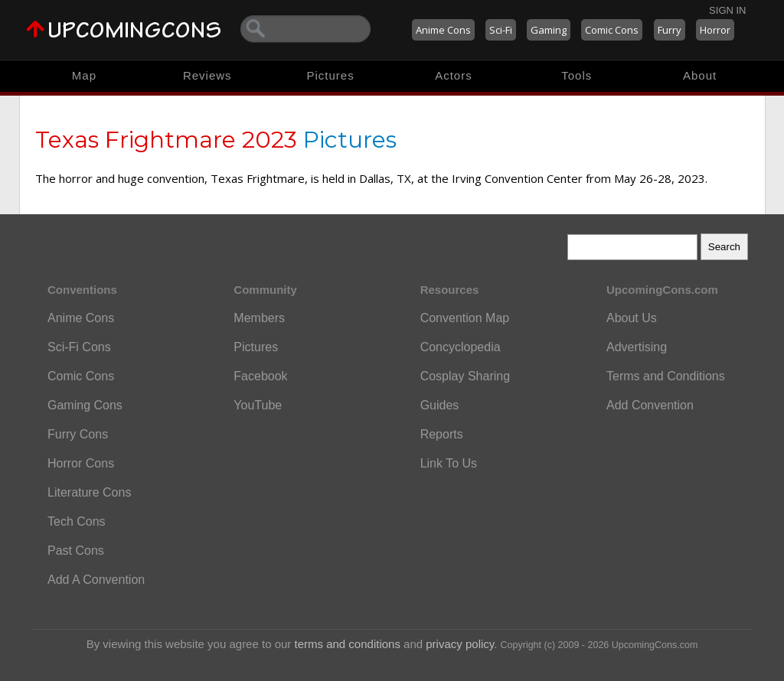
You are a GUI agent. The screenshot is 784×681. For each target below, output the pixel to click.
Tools (577, 75)
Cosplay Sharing (465, 376)
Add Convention (650, 405)
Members (259, 318)
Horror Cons (81, 463)
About (700, 75)
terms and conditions (348, 644)
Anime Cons (443, 30)
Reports (442, 434)
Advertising (637, 347)
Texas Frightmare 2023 (166, 140)
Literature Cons (89, 492)
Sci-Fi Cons (79, 347)
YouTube (258, 405)
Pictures (330, 75)
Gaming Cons (85, 405)
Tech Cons (77, 521)
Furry (670, 30)
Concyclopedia (461, 347)
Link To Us (449, 463)
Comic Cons (612, 30)
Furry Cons (78, 434)
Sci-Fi (501, 30)
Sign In (727, 10)
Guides (440, 405)
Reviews (207, 75)
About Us (632, 318)
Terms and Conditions (666, 376)
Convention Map (465, 318)
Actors (454, 75)
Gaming (549, 30)
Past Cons (76, 551)
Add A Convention (96, 580)
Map (84, 75)
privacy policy (460, 644)
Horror (715, 30)
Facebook (260, 376)
